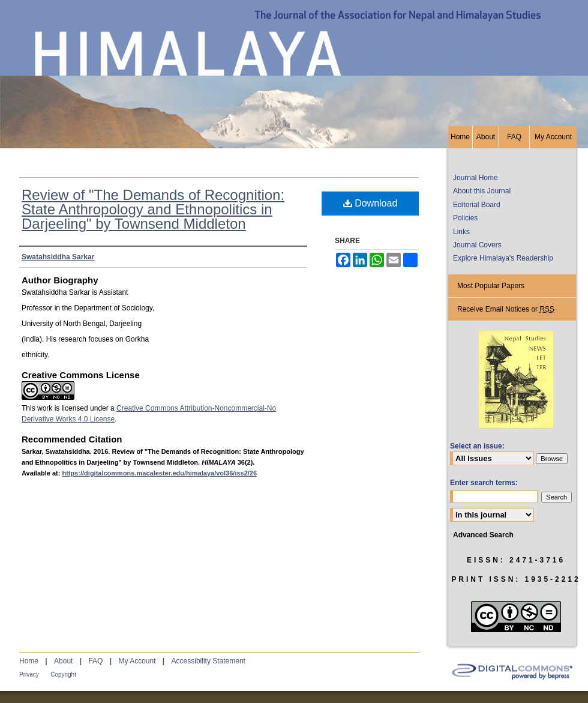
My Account (137, 661)
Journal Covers (477, 245)
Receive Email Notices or (506, 309)
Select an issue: (477, 446)
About (63, 661)
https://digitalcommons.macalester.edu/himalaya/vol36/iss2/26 (159, 473)
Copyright (63, 674)
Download (370, 203)
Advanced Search (483, 535)
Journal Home (475, 178)
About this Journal (482, 191)
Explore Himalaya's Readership (503, 258)
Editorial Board (477, 205)
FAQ (95, 661)
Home (29, 661)
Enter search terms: (484, 483)
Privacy (29, 674)
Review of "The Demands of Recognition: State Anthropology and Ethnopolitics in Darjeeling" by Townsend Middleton (153, 209)
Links (461, 232)
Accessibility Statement (208, 661)
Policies (465, 218)
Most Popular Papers (491, 286)
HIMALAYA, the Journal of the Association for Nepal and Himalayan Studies (294, 63)
